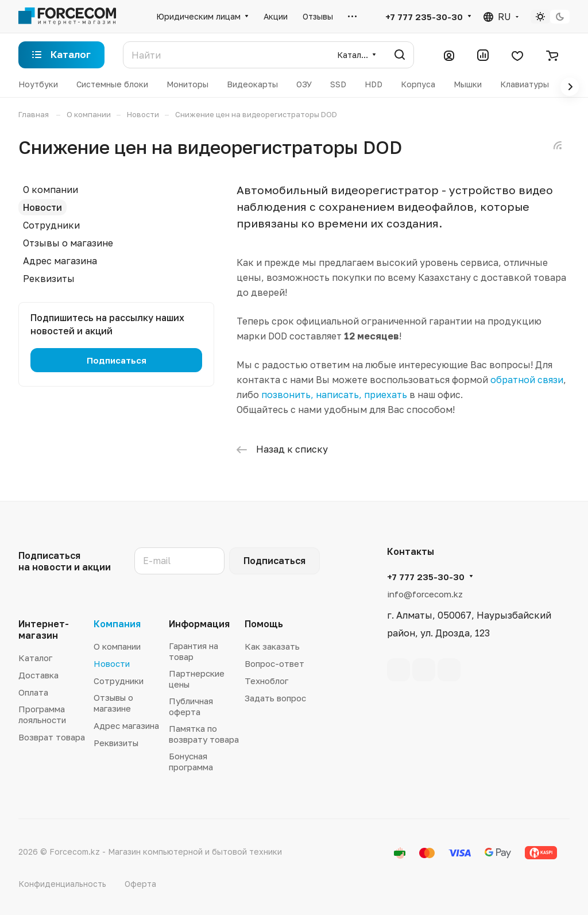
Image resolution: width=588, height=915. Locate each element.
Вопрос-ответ (274, 663)
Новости (42, 207)
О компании (51, 190)
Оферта (140, 884)
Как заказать (272, 646)
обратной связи (527, 380)
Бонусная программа (191, 761)
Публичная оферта (191, 706)
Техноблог (266, 681)
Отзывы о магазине (68, 243)
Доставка (38, 675)
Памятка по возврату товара (204, 734)
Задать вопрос (275, 698)
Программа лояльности (42, 714)
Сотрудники (51, 225)
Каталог (35, 658)
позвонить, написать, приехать (334, 395)
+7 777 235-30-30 (424, 17)
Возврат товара (52, 737)
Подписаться (274, 561)
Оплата (33, 692)
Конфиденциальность (62, 884)
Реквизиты (49, 279)
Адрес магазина (60, 261)
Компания (117, 624)
